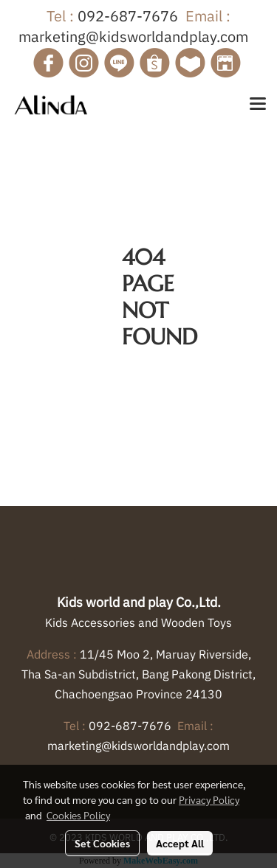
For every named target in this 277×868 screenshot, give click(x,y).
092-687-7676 (128, 16)
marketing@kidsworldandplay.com (133, 37)
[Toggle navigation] (258, 105)
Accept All (180, 843)
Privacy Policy (209, 799)
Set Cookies (102, 843)
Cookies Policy (78, 815)
